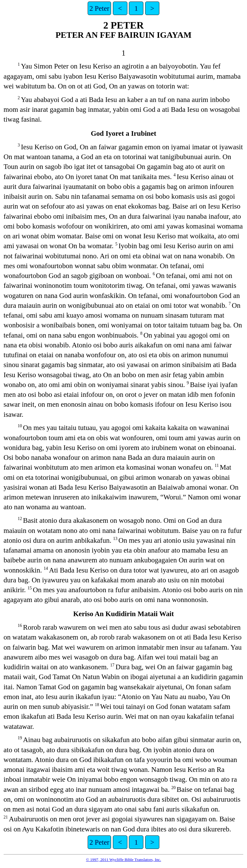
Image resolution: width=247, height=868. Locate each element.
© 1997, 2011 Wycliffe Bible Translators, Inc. (123, 860)
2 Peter (100, 8)
